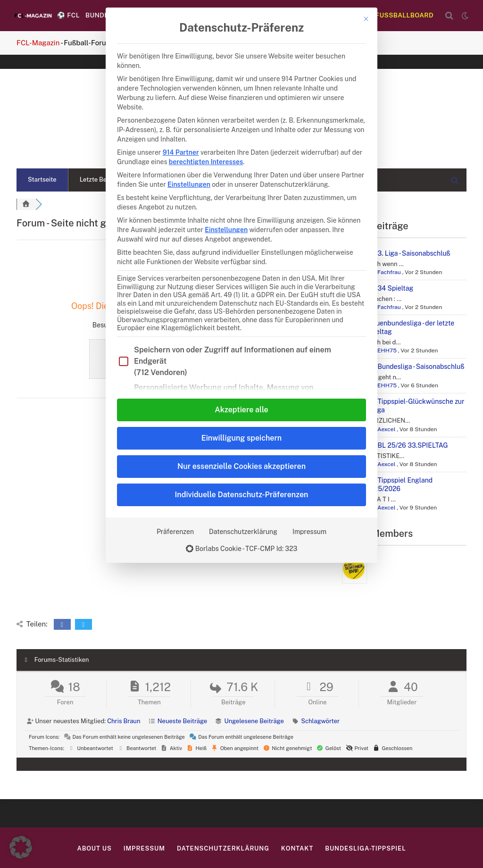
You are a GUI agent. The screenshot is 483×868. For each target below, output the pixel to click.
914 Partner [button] (181, 152)
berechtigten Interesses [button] (206, 162)
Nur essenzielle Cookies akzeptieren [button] (241, 466)
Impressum (309, 532)
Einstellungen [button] (189, 184)
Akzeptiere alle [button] (241, 410)
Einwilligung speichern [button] (241, 438)
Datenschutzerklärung (243, 532)
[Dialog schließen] (366, 19)
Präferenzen (175, 532)
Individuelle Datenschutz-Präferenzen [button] (242, 495)
